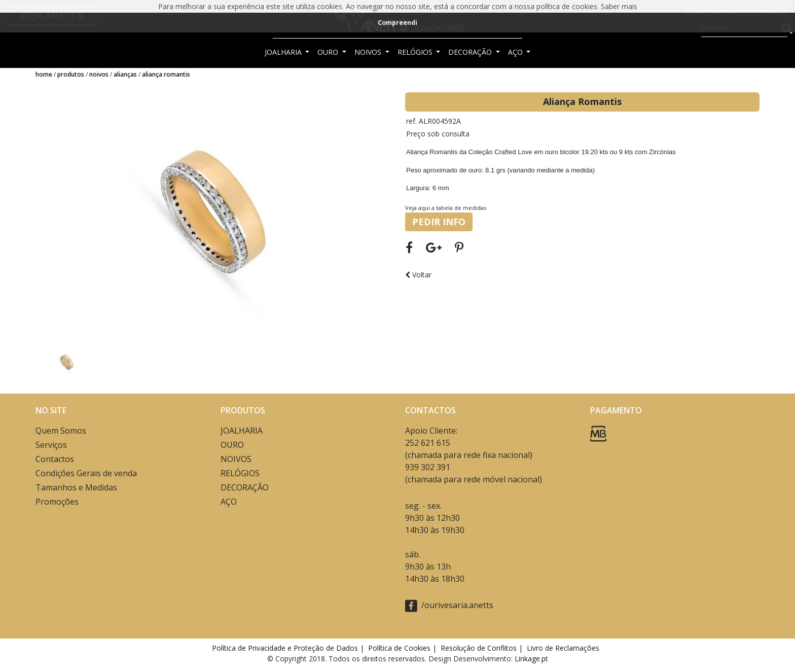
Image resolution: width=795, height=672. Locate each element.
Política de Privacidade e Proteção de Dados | (289, 648)
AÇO (516, 52)
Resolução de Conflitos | (483, 648)
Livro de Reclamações (565, 648)
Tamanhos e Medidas (76, 487)
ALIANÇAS (125, 74)
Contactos (55, 459)
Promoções (57, 502)
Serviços (51, 445)
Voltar (418, 275)
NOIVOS (369, 52)
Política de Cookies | (403, 648)
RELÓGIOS (416, 52)
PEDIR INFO (439, 222)
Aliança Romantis (166, 74)
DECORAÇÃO (471, 52)
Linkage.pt (531, 659)
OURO (329, 52)
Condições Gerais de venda (86, 473)
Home (44, 74)
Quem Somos (61, 431)
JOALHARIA (284, 52)
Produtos (71, 74)
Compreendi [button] (397, 23)
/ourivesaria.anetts (449, 606)
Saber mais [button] (619, 6)
